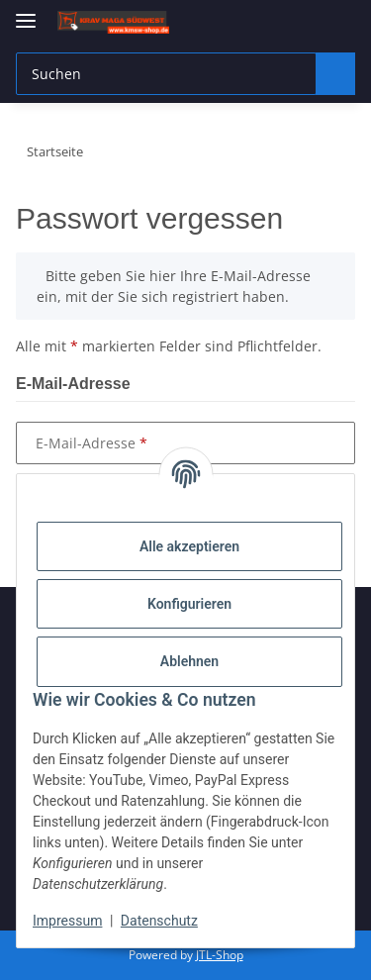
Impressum (67, 921)
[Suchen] (332, 74)
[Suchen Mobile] (163, 74)
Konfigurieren (189, 604)
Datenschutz (159, 921)
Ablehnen (189, 661)
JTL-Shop (220, 955)
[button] (259, 22)
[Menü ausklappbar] (26, 12)
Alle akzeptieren (189, 546)
